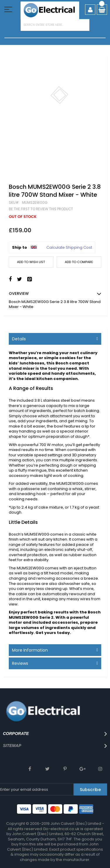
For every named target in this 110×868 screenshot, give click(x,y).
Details (19, 339)
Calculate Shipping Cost (69, 248)
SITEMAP (12, 746)
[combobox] (55, 25)
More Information (30, 650)
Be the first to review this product (41, 209)
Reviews (20, 663)
